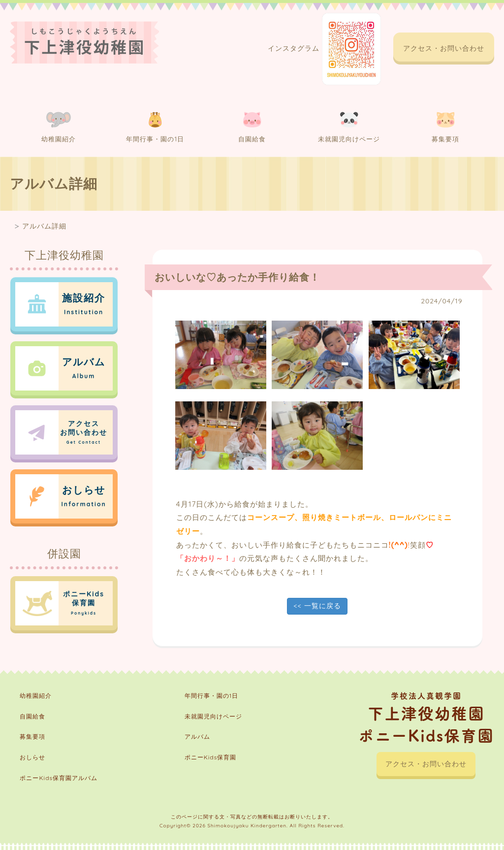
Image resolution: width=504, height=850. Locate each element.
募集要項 (445, 127)
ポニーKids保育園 (211, 757)
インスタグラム (324, 49)
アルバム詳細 (44, 226)
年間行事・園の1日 (155, 127)
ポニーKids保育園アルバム (59, 778)
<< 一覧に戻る (317, 606)
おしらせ (32, 757)
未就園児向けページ (349, 127)
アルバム (197, 736)
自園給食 (252, 127)
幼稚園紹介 (59, 127)
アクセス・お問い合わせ (444, 48)
